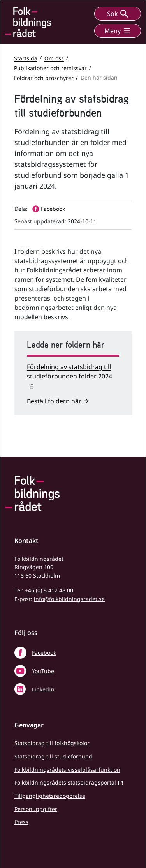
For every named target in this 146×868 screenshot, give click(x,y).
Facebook (44, 653)
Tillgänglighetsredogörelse (50, 796)
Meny (118, 31)
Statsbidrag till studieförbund (53, 756)
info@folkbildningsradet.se (69, 599)
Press (21, 822)
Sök (118, 14)
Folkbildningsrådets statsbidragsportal (65, 782)
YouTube (43, 671)
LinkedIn (43, 689)
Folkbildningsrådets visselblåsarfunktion (67, 770)
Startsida (26, 58)
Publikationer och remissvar (50, 68)
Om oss (54, 58)
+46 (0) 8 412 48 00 (49, 590)
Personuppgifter (36, 809)
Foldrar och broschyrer (44, 77)
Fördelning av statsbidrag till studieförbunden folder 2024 (69, 371)
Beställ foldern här (54, 401)
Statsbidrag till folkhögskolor (52, 743)
